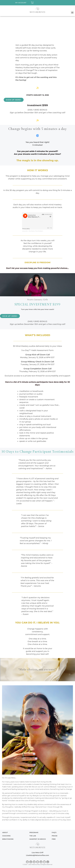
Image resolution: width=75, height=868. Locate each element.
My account (21, 3)
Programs (34, 832)
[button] (72, 12)
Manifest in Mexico (38, 839)
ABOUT (5, 832)
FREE (54, 839)
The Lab (33, 836)
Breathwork (8, 839)
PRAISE (55, 836)
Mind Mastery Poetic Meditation (36, 231)
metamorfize (25, 231)
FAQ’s (54, 832)
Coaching (6, 836)
